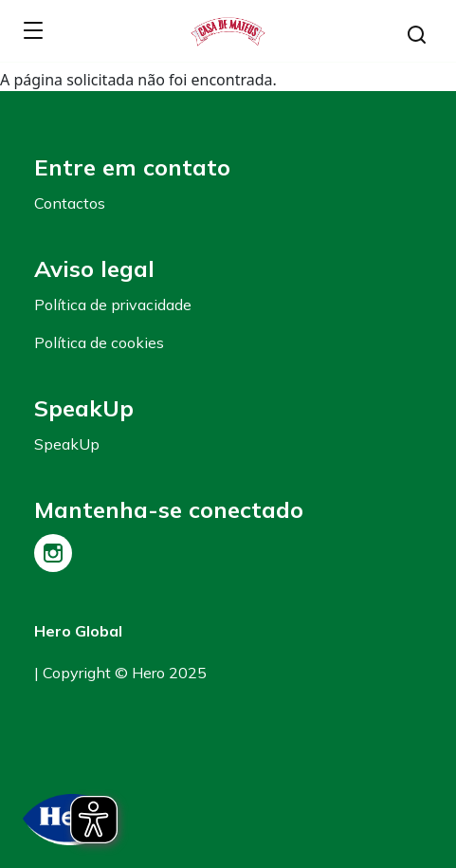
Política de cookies (99, 342)
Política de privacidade (113, 305)
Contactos (70, 203)
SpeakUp (67, 444)
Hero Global (78, 631)
